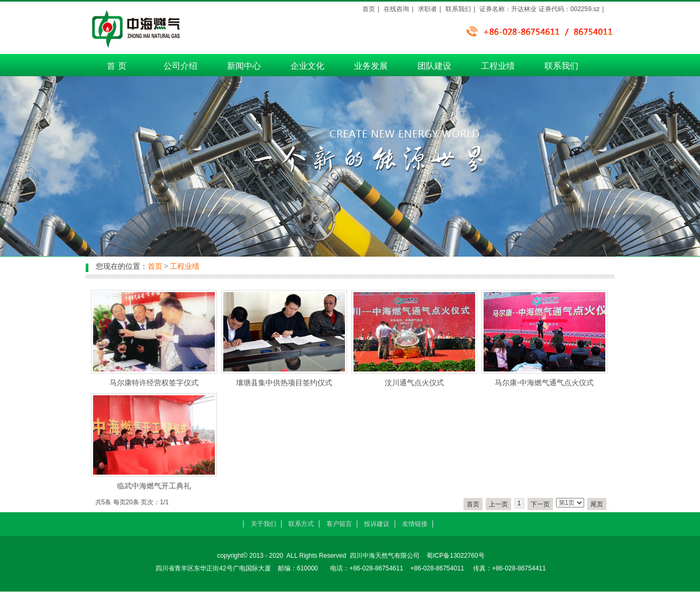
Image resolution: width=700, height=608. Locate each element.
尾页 (597, 504)
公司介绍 (180, 66)
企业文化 (307, 66)
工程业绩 (498, 66)
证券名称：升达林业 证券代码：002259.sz (539, 9)
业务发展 (371, 66)
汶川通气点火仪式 (414, 383)
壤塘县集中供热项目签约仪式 (284, 383)
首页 (369, 9)
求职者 (428, 9)
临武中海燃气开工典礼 (154, 486)
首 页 (116, 66)
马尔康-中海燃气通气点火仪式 (544, 383)
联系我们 (561, 66)
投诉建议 (377, 524)
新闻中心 (244, 66)
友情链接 (415, 524)
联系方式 (301, 524)
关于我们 (263, 524)
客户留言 (339, 524)
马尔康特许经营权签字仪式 (154, 383)
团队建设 (434, 66)
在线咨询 (396, 9)
